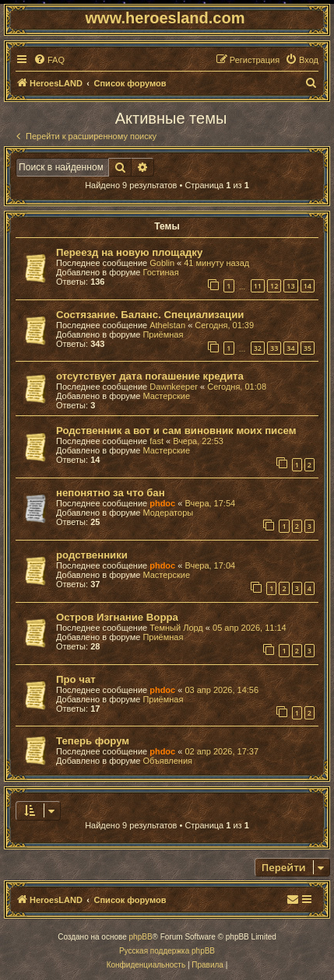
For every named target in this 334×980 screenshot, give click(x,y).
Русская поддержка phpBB (167, 951)
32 (258, 348)
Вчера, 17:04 (210, 565)
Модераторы (168, 513)
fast (156, 441)
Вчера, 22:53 (198, 441)
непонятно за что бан (111, 493)
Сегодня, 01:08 (237, 387)
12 (274, 286)
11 (258, 286)
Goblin (162, 263)
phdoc (162, 503)
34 (290, 348)
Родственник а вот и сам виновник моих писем (176, 430)
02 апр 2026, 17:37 (221, 751)
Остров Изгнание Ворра (117, 617)
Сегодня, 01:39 (224, 325)
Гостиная (160, 272)
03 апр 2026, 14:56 (221, 690)
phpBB (141, 937)
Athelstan (167, 325)
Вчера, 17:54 (210, 503)
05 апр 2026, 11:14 (250, 628)
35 (308, 348)
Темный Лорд (176, 628)
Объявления (167, 761)
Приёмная (163, 334)
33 (274, 348)
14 (308, 286)
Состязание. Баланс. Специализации (150, 315)
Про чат (76, 679)
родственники (92, 555)
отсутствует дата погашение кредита (150, 376)
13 (290, 286)
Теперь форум (93, 741)
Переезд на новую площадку (129, 252)
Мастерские (166, 396)
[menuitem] (49, 60)
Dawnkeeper (174, 387)
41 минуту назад (216, 263)
